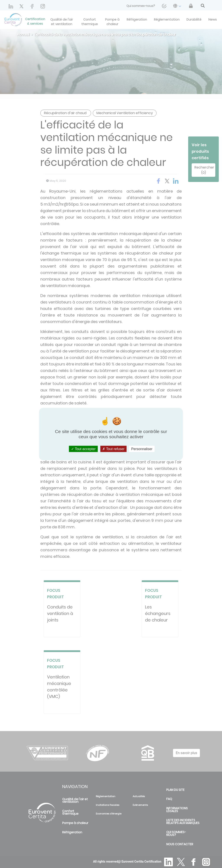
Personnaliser (142, 449)
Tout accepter (83, 449)
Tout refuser (113, 449)
